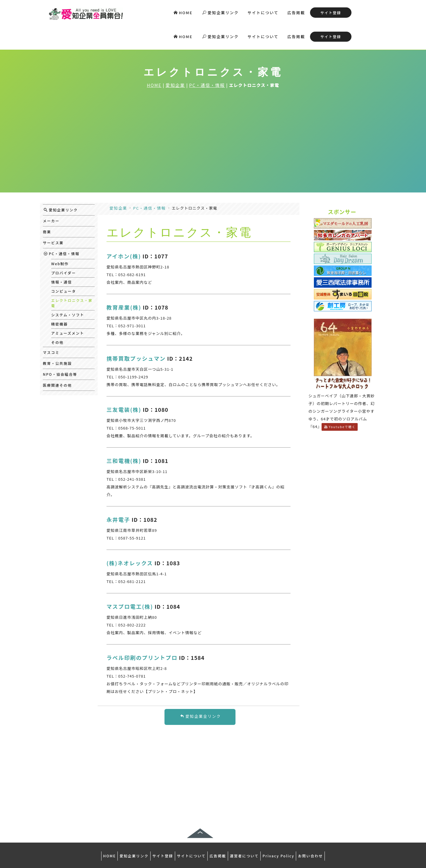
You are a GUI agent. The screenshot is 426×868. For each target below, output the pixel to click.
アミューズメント (68, 307)
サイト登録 (331, 13)
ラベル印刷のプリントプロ (142, 632)
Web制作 (60, 238)
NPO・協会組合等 (60, 348)
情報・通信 (62, 256)
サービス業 (53, 217)
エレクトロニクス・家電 (72, 277)
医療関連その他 (57, 359)
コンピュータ (64, 265)
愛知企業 (175, 59)
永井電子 (118, 494)
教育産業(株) (124, 281)
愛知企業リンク (221, 13)
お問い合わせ (324, 829)
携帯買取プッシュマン (136, 333)
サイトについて (263, 13)
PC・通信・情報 (207, 59)
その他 (57, 316)
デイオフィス (213, 850)
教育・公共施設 (57, 337)
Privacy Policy (288, 829)
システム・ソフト (68, 289)
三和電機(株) (124, 435)
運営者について (250, 829)
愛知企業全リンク (201, 690)
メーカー (51, 195)
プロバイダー (64, 247)
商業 (47, 206)
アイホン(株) (124, 230)
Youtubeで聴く (340, 401)
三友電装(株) (124, 384)
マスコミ (51, 327)
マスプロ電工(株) (130, 581)
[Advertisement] (213, 122)
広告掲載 (296, 13)
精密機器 (59, 298)
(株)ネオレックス (130, 537)
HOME (183, 13)
